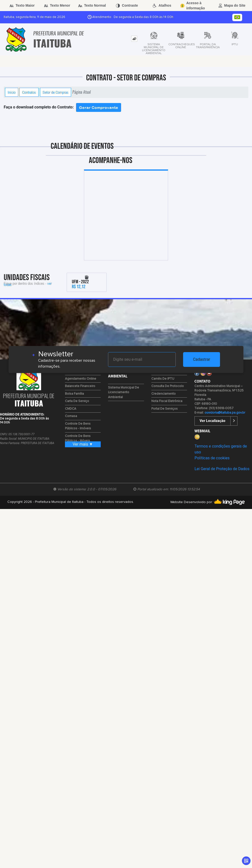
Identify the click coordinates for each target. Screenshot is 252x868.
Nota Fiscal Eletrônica (167, 401)
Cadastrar (202, 359)
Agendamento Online (81, 379)
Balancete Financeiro (80, 386)
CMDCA (71, 409)
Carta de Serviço (77, 401)
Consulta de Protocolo (168, 386)
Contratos (29, 92)
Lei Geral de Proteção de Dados (222, 469)
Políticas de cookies (212, 458)
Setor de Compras (55, 92)
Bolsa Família (74, 394)
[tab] (134, 39)
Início (12, 92)
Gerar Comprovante (99, 107)
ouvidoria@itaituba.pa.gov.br (225, 413)
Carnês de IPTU (163, 379)
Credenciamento (164, 394)
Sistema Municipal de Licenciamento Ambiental (124, 392)
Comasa (71, 416)
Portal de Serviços (165, 409)
